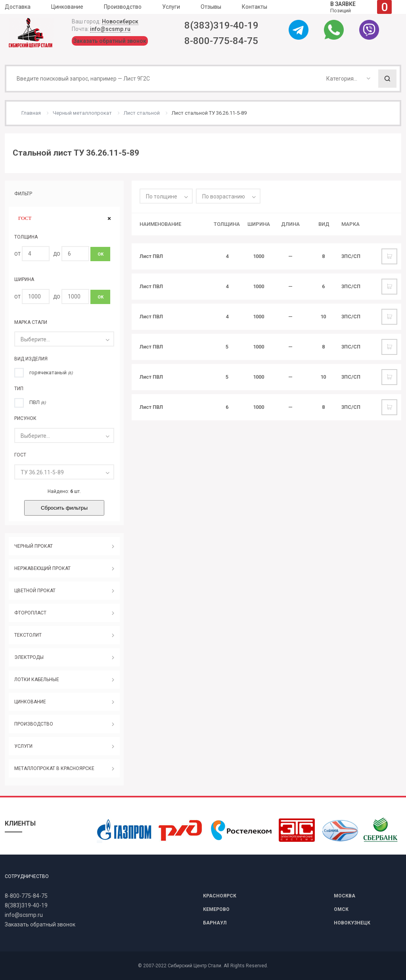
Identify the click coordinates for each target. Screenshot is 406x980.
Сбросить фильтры (64, 508)
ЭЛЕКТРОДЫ (29, 657)
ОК (101, 254)
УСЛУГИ (23, 746)
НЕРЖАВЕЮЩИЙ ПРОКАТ (42, 568)
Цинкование (67, 7)
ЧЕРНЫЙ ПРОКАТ (34, 546)
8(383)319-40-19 (221, 25)
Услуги (171, 7)
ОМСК (341, 909)
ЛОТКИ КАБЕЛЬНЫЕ (37, 680)
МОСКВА (345, 896)
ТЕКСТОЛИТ (28, 635)
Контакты (255, 7)
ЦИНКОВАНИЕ (30, 702)
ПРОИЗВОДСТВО (34, 724)
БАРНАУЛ (215, 923)
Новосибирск (120, 21)
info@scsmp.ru (110, 29)
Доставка (18, 7)
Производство (123, 7)
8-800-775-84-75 (221, 41)
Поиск (387, 79)
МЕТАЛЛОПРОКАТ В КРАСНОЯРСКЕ (54, 768)
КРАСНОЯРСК (220, 896)
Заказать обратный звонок (110, 41)
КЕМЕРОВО (216, 909)
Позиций (361, 7)
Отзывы (211, 7)
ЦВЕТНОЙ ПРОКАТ (35, 591)
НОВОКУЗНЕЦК (352, 923)
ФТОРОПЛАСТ (30, 613)
